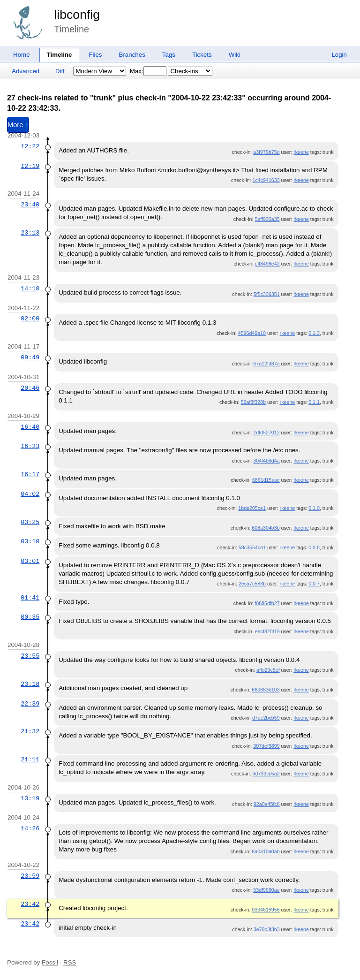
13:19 (30, 798)
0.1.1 (314, 402)
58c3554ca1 (252, 547)
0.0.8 (314, 547)
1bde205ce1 (252, 508)
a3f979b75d (266, 152)
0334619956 (266, 910)
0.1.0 (314, 508)
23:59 (30, 876)
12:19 (30, 166)
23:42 (30, 904)
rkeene (301, 152)
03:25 (30, 522)
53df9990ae (266, 890)
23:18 (30, 684)
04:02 (30, 494)
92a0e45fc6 (267, 804)
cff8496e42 (267, 264)
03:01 (30, 561)
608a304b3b (266, 528)
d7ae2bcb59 (266, 718)
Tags (169, 55)
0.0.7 (314, 584)
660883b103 (266, 690)
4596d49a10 (252, 333)
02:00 (30, 319)
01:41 (30, 598)
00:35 (30, 617)
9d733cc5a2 (266, 774)
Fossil (50, 962)
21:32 (30, 731)
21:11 (30, 760)
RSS (70, 962)
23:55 (30, 656)
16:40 (30, 427)
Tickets (202, 55)
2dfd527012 (266, 433)
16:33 (30, 446)
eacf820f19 (267, 631)
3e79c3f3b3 (267, 929)
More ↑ (18, 125)
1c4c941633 (266, 180)
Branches (132, 55)
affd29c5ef (268, 670)
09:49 (30, 357)
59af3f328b (253, 402)
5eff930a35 (267, 219)
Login (339, 55)
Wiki (235, 55)
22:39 (30, 704)
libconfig (77, 15)
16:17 (30, 474)
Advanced (26, 71)
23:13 (30, 233)
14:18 (30, 289)
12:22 (30, 146)
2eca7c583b (252, 584)
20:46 (30, 388)
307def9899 (266, 746)
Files (95, 55)
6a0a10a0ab (266, 851)
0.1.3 (314, 333)
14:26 (30, 828)
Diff (60, 71)
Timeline (60, 55)
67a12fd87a (266, 364)
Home (22, 55)
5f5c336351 (267, 294)
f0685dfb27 (267, 603)
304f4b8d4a (266, 461)
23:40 (30, 205)
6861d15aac (266, 480)
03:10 (30, 541)
